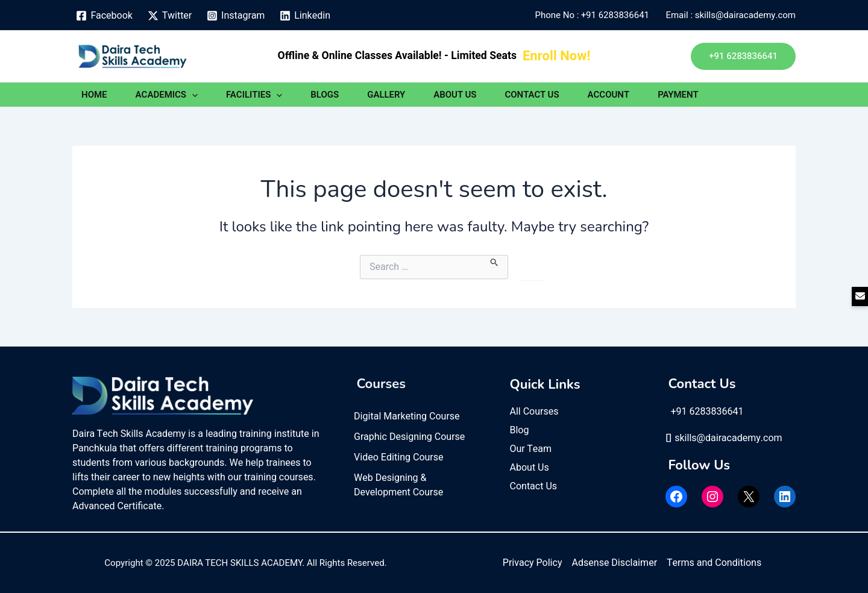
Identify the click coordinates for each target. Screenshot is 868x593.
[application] (192, 95)
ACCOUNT (609, 95)
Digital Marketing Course (407, 416)
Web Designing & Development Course (398, 485)
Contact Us (534, 486)
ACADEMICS (167, 95)
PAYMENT (678, 95)
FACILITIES (254, 95)
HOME (94, 95)
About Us (530, 468)
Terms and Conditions (714, 563)
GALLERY (386, 95)
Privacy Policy (533, 563)
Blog (520, 430)
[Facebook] (104, 16)
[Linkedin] (305, 16)
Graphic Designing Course (409, 437)
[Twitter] (169, 16)
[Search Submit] (495, 261)
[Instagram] (236, 16)
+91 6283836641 (617, 15)
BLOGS (325, 95)
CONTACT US (532, 95)
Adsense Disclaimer (615, 563)
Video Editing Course (399, 457)
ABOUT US (455, 95)
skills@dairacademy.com (724, 438)
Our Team (531, 449)
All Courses (534, 412)
